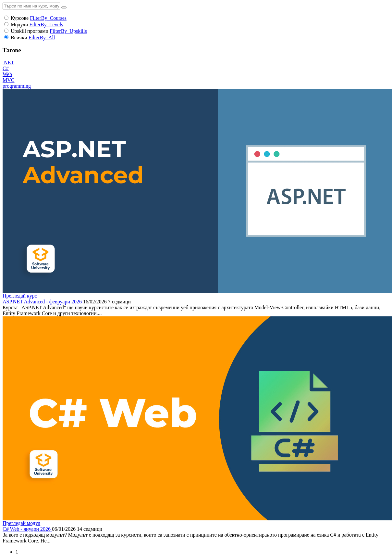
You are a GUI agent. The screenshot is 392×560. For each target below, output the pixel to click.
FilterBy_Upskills (68, 31)
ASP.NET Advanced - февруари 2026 (43, 302)
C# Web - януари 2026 (27, 529)
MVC (8, 80)
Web (7, 74)
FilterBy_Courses (48, 18)
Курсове (20, 18)
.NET (8, 63)
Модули (19, 25)
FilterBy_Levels (46, 25)
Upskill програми (30, 31)
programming (17, 86)
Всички (19, 38)
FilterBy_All (42, 38)
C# (6, 68)
